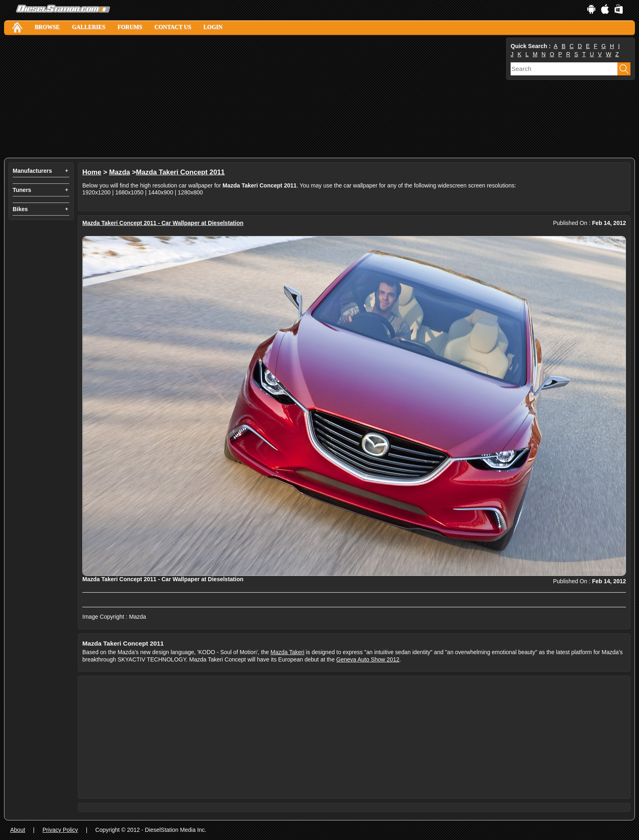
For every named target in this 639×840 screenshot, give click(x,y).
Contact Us (173, 27)
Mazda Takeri (288, 652)
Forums (130, 27)
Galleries (88, 27)
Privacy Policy (60, 830)
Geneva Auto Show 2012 (368, 659)
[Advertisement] (249, 97)
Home (92, 172)
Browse (47, 27)
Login (213, 27)
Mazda (120, 172)
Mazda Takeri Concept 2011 (181, 172)
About (18, 830)
